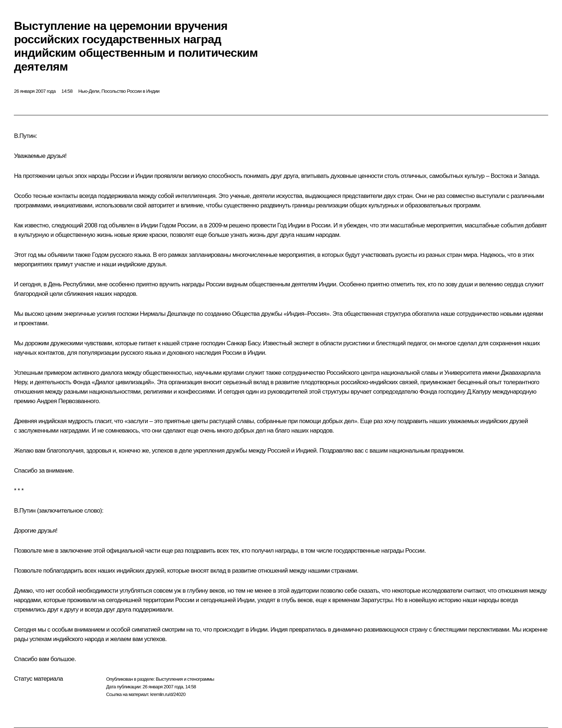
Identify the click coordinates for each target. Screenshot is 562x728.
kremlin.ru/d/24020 (168, 694)
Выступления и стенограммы (185, 679)
